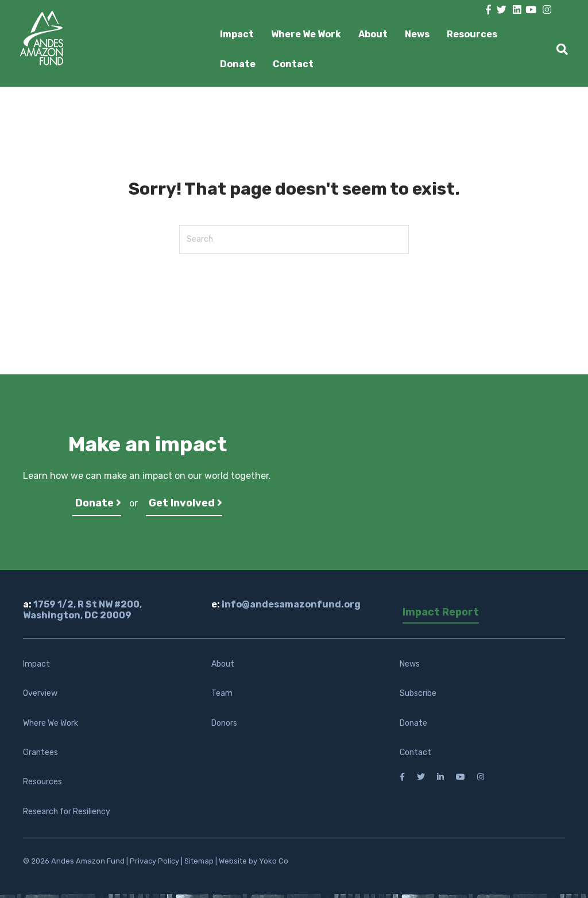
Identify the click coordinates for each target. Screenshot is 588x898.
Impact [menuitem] (36, 664)
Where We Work (306, 34)
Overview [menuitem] (40, 693)
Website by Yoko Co (254, 861)
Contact (293, 64)
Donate (238, 64)
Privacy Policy (154, 861)
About (373, 34)
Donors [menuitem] (224, 723)
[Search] (558, 49)
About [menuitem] (223, 664)
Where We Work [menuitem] (51, 723)
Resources (472, 34)
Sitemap (199, 861)
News (417, 34)
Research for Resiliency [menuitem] (67, 812)
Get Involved (185, 503)
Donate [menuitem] (413, 723)
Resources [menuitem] (42, 782)
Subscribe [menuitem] (418, 693)
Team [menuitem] (222, 693)
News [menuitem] (410, 664)
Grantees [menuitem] (40, 752)
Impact (237, 34)
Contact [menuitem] (415, 752)
